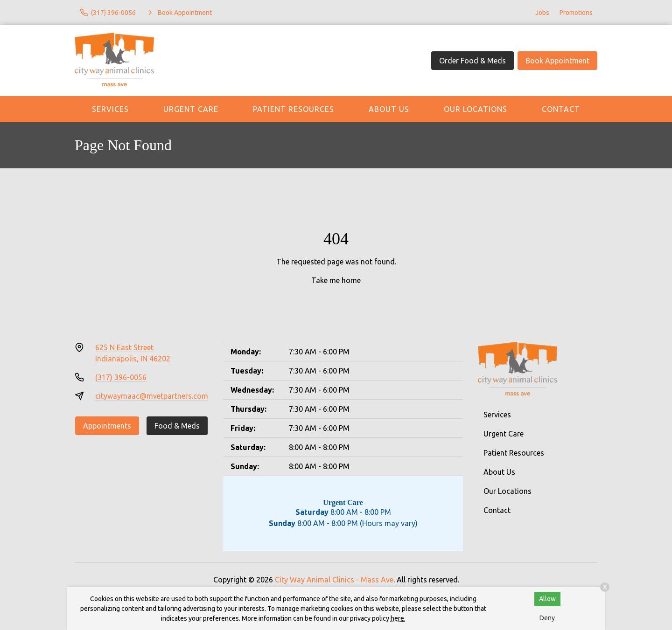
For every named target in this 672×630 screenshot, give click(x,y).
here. (398, 618)
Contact (561, 109)
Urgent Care (191, 109)
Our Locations (476, 109)
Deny (547, 618)
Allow (547, 599)
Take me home (336, 280)
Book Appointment (557, 61)
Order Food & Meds (472, 61)
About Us (389, 109)
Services (110, 109)
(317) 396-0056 (121, 377)
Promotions (576, 13)
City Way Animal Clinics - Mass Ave (334, 580)
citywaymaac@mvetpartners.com (152, 396)
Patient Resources (294, 109)
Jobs (542, 13)
